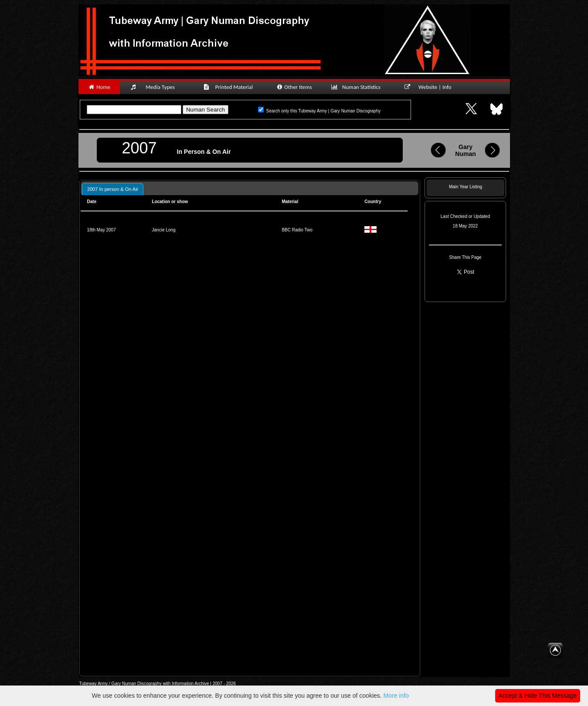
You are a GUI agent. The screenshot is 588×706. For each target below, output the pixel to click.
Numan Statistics (358, 87)
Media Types (156, 87)
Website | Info (431, 87)
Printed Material (229, 87)
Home (99, 87)
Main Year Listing (466, 187)
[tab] (113, 189)
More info (396, 696)
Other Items (294, 87)
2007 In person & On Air (113, 189)
